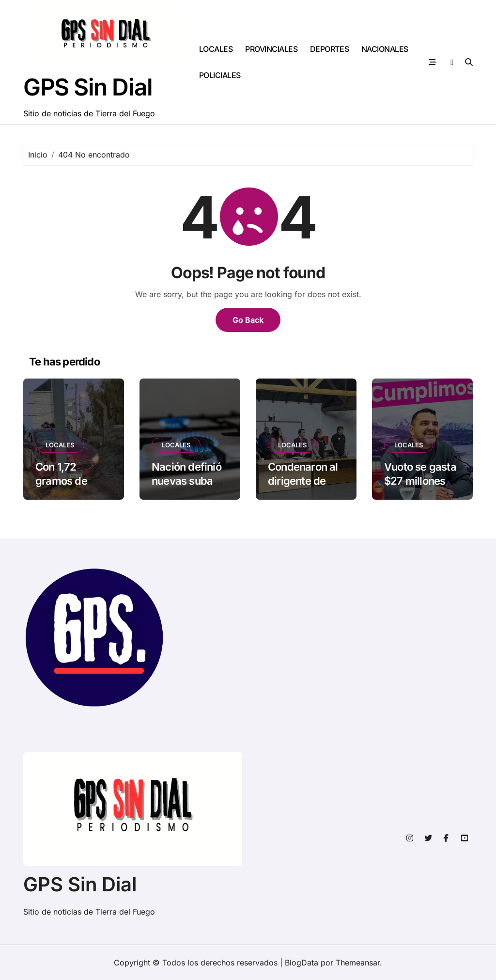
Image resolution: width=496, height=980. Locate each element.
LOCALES (216, 49)
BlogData (302, 963)
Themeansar (358, 963)
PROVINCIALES (271, 49)
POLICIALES (220, 75)
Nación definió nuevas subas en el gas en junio (186, 488)
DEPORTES (329, 49)
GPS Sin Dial (88, 87)
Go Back (248, 320)
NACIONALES (385, 49)
